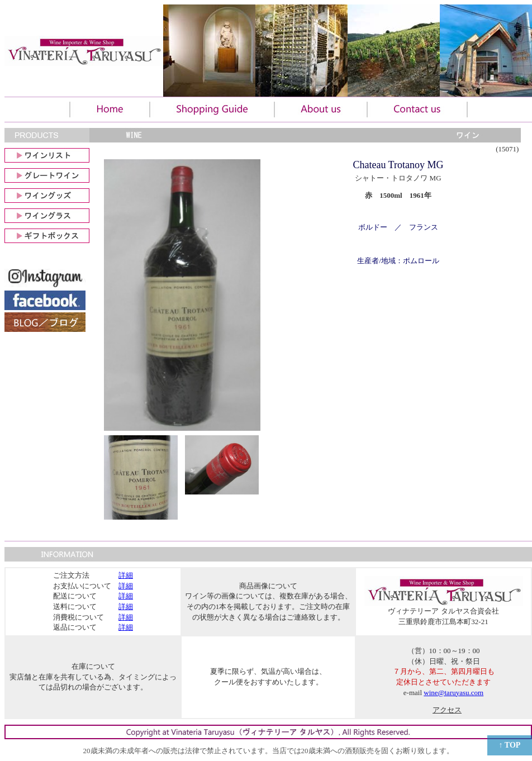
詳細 (126, 575)
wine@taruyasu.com (453, 693)
